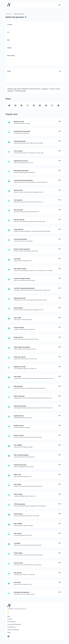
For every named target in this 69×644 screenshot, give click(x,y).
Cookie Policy (11, 627)
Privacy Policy (12, 622)
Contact (10, 619)
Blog (9, 616)
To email (10, 25)
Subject (9, 48)
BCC (9, 40)
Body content (11, 56)
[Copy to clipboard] (60, 71)
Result (9, 71)
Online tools (8, 14)
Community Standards (14, 624)
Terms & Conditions (13, 630)
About (9, 632)
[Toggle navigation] (59, 5)
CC (8, 32)
